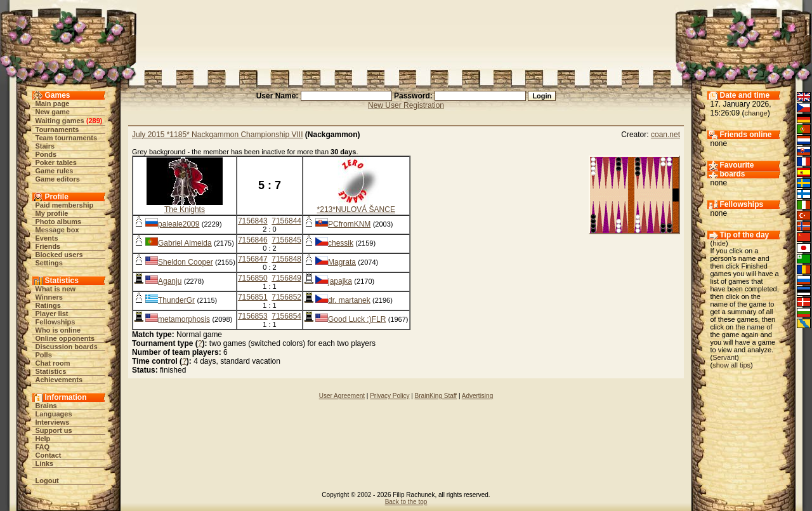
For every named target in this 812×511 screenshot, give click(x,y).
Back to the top (406, 502)
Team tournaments (67, 138)
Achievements (59, 380)
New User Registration (406, 105)
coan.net (665, 135)
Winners (49, 297)
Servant (724, 357)
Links (45, 463)
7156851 (253, 297)
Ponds (46, 154)
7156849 (286, 278)
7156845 (286, 240)
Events (47, 238)
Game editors (58, 179)
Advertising (477, 396)
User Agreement (342, 396)
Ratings (48, 305)
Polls (44, 355)
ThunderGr (176, 300)
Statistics (51, 371)
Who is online (58, 330)
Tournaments (57, 129)
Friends (48, 246)
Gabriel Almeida (185, 243)
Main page (53, 103)
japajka (340, 281)
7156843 (253, 221)
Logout (47, 481)
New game (53, 112)
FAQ (43, 447)
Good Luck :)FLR (357, 319)
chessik (341, 243)
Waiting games (60, 121)
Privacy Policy (390, 396)
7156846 (253, 240)
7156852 (286, 297)
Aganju (170, 281)
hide (719, 243)
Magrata (342, 262)
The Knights (185, 209)
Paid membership (65, 205)
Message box (57, 230)
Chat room (53, 363)
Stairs (45, 146)
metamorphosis (184, 319)
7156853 (253, 316)
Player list (52, 314)
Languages (54, 414)
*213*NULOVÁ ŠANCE (356, 209)
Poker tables (56, 163)
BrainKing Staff (436, 396)
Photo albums (59, 222)
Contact (49, 455)
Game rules (55, 171)
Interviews (53, 422)
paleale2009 (179, 224)
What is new (56, 289)
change (756, 113)
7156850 (253, 278)
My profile (52, 213)
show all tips (731, 365)
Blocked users (59, 255)
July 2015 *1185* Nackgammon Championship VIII (217, 135)
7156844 (286, 221)
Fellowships (56, 322)
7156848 (286, 259)
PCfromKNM (349, 224)
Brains (46, 406)
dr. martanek (349, 300)
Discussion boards (67, 347)
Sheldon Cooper (186, 262)
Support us (54, 430)
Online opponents (65, 338)
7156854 (286, 316)
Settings (49, 263)
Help (43, 439)
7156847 (253, 259)
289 (94, 121)
